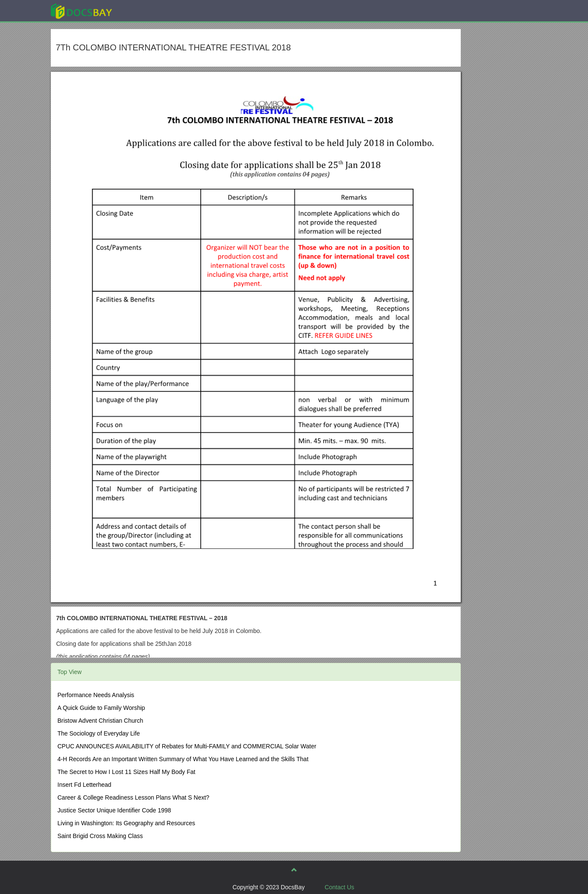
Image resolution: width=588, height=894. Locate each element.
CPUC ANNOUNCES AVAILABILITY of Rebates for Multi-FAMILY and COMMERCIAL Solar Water (187, 746)
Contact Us (339, 887)
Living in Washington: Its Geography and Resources (126, 823)
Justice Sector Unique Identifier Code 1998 (114, 810)
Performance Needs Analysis (96, 695)
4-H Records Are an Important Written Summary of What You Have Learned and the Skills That (183, 759)
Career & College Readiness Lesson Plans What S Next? (134, 797)
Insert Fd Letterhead (85, 785)
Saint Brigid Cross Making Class (100, 836)
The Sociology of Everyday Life (99, 733)
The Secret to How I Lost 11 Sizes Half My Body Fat (127, 772)
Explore (145, 10)
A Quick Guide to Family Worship (101, 708)
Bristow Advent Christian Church (101, 721)
